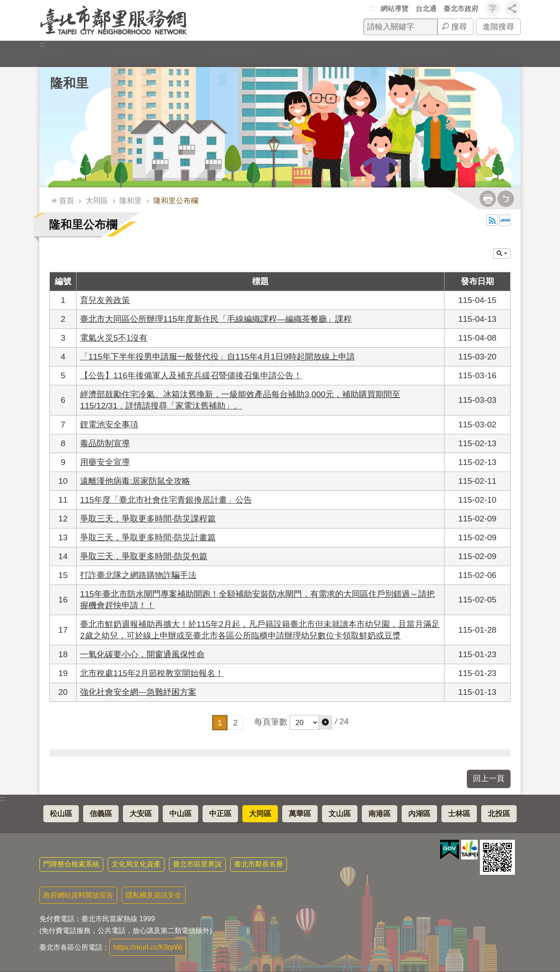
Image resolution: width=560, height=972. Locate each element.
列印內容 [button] (488, 199)
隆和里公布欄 (176, 201)
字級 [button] (493, 8)
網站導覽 (395, 9)
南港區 (380, 814)
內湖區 (419, 814)
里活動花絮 (472, 54)
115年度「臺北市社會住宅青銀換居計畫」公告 (166, 500)
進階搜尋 (498, 27)
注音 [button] (506, 199)
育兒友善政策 (105, 300)
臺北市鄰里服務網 (114, 20)
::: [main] (52, 197)
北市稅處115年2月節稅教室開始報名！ (152, 673)
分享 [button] (513, 8)
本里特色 (376, 54)
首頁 (66, 201)
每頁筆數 (271, 722)
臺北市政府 (461, 9)
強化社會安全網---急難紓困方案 (138, 692)
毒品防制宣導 (105, 443)
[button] (325, 722)
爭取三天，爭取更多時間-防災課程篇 (148, 519)
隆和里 (69, 83)
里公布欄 (87, 54)
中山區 (180, 814)
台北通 (426, 9)
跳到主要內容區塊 (5, 5)
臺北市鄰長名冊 (259, 864)
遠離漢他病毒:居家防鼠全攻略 (135, 481)
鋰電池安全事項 (109, 424)
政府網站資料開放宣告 (78, 895)
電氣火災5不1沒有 (114, 338)
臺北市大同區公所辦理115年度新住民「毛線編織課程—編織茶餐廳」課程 (216, 319)
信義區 (101, 814)
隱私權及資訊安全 (154, 895)
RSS (492, 220)
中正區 (220, 814)
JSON (505, 220)
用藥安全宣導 (105, 462)
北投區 (499, 814)
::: (371, 8)
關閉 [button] (502, 254)
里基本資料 (280, 54)
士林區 (459, 814)
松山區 (61, 814)
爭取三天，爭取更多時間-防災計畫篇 (148, 537)
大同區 (97, 201)
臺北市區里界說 (197, 864)
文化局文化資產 (136, 864)
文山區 (340, 814)
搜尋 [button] (459, 27)
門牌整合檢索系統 (71, 864)
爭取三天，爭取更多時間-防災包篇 (144, 556)
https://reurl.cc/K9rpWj (148, 947)
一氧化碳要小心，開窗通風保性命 (142, 654)
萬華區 (300, 814)
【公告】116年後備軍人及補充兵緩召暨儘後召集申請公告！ (191, 375)
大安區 (141, 814)
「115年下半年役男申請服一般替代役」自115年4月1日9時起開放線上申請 (217, 357)
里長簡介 (184, 54)
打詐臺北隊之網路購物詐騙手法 (138, 575)
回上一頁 (489, 778)
